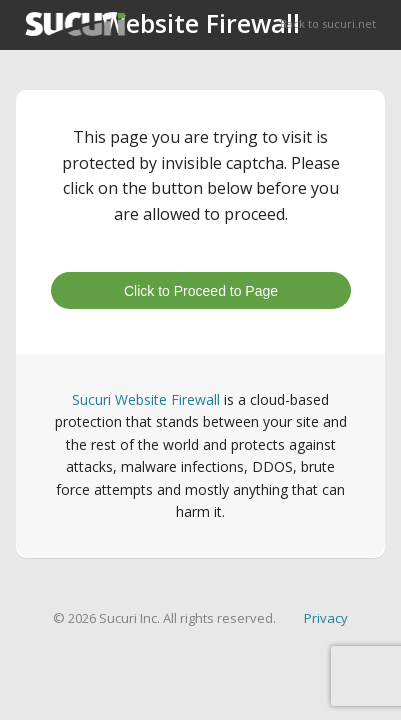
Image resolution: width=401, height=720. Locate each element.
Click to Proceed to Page (201, 291)
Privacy (326, 618)
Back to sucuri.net (328, 23)
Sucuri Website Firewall (146, 399)
